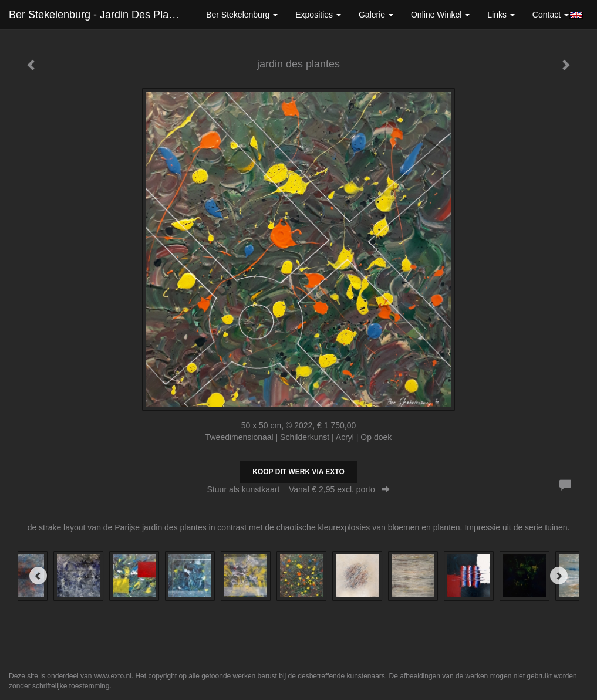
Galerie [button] (376, 15)
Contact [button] (551, 15)
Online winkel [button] (440, 15)
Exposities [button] (318, 15)
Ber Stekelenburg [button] (242, 15)
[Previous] (38, 576)
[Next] (559, 576)
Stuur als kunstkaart (299, 489)
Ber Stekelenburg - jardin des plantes (99, 15)
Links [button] (501, 15)
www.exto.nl (113, 676)
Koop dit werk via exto (298, 472)
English (576, 15)
